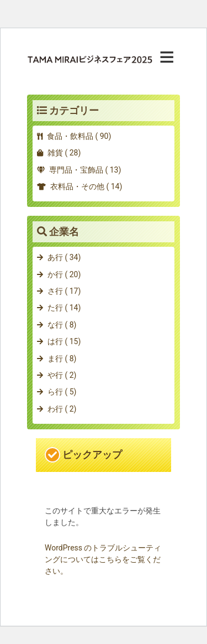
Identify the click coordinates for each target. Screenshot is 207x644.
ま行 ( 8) (62, 359)
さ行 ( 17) (64, 291)
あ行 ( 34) (64, 257)
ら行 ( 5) (62, 392)
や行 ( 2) (62, 375)
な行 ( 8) (62, 325)
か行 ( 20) (64, 274)
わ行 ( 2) (62, 409)
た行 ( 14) (64, 308)
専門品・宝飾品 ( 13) (85, 170)
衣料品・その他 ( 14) (86, 186)
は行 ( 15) (64, 341)
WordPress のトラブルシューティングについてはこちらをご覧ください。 (103, 559)
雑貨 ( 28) (64, 153)
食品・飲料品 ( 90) (79, 136)
